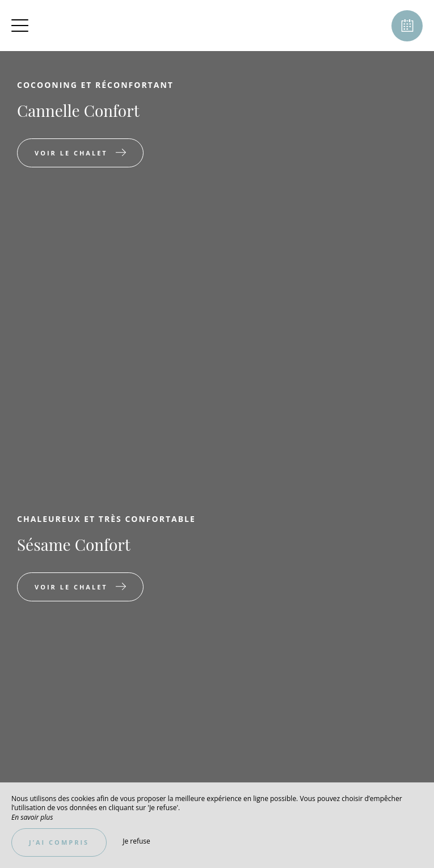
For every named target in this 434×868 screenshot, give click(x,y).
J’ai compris (59, 842)
